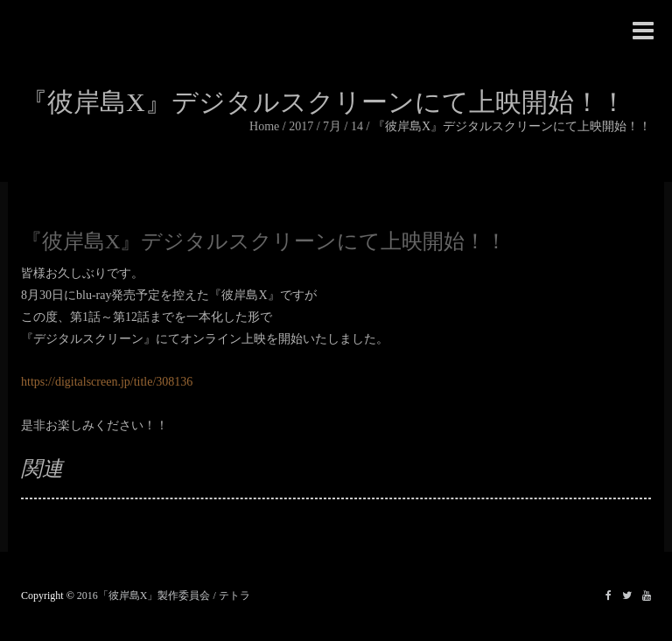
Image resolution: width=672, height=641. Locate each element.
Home (264, 126)
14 (357, 126)
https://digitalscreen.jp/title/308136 (107, 382)
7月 (332, 126)
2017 (301, 126)
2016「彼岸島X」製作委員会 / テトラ (164, 596)
